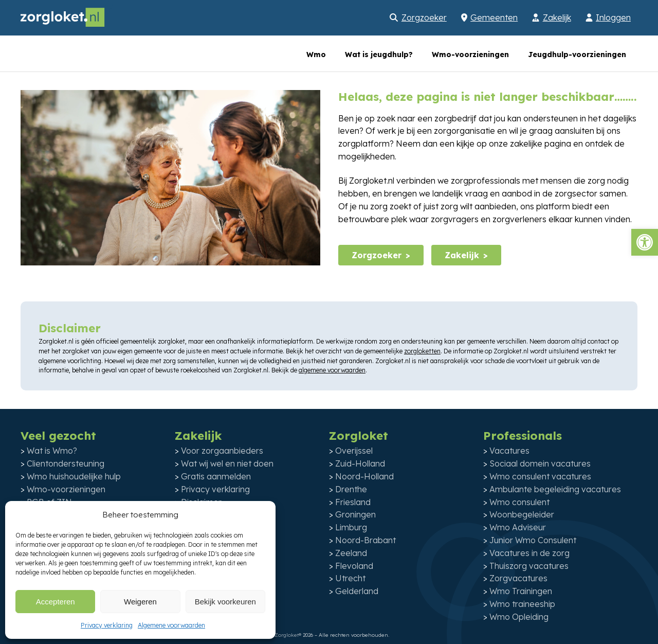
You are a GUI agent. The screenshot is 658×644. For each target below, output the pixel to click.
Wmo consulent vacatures (540, 476)
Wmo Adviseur (518, 527)
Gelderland (357, 591)
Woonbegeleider (522, 514)
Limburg (351, 527)
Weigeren (140, 602)
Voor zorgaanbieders (222, 451)
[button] (645, 242)
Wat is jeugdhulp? (379, 55)
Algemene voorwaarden (171, 625)
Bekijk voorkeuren (225, 602)
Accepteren (56, 602)
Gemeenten (494, 17)
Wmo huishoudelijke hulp (74, 476)
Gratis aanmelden (216, 476)
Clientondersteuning (66, 463)
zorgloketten (422, 351)
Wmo (316, 55)
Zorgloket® (288, 635)
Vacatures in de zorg (529, 553)
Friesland (353, 502)
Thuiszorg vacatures (529, 566)
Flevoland (354, 566)
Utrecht (350, 578)
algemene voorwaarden (332, 370)
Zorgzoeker (424, 17)
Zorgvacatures (518, 578)
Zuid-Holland (360, 463)
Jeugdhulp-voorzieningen (577, 55)
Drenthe (351, 489)
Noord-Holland (364, 476)
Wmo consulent (519, 502)
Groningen (355, 514)
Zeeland (351, 553)
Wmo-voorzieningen (470, 55)
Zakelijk (557, 17)
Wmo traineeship (522, 604)
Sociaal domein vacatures (540, 463)
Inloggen (613, 17)
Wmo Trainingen (521, 591)
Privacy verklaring (107, 625)
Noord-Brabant (365, 540)
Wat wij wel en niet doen (227, 463)
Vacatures (509, 451)
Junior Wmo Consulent (533, 540)
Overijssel (354, 451)
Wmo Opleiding (519, 617)
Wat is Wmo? (52, 451)
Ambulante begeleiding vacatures (555, 489)
